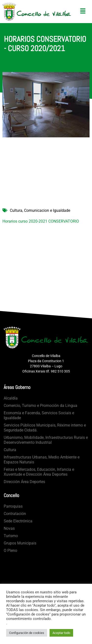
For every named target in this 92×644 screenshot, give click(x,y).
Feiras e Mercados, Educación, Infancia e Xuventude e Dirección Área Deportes (39, 472)
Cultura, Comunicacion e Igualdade (40, 210)
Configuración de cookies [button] (27, 633)
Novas (9, 528)
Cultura (10, 450)
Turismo (11, 536)
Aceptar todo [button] (61, 633)
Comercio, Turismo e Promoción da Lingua (40, 406)
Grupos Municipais (20, 543)
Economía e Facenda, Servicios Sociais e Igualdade (39, 415)
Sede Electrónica (18, 521)
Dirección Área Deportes (24, 482)
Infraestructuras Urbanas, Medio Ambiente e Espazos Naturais (42, 460)
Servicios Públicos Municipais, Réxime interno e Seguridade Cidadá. (45, 428)
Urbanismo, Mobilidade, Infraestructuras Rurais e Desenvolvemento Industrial (46, 440)
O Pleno (10, 551)
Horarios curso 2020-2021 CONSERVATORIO (41, 221)
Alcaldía (11, 398)
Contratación (15, 514)
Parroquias (13, 506)
